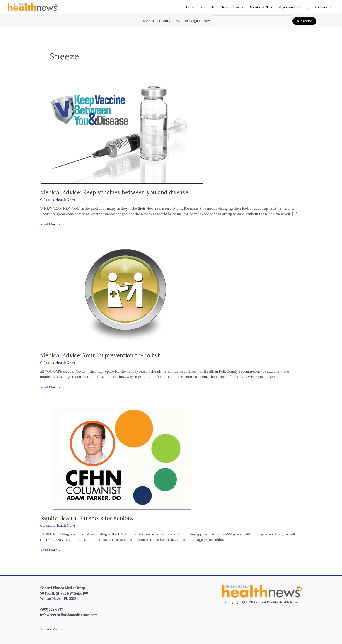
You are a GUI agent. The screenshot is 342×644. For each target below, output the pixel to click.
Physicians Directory (293, 7)
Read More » (50, 224)
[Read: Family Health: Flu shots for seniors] (122, 458)
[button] (241, 7)
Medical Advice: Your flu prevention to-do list (100, 355)
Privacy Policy (51, 629)
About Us (208, 7)
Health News (232, 7)
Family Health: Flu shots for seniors (87, 518)
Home (190, 7)
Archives (323, 7)
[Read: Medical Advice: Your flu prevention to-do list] (122, 295)
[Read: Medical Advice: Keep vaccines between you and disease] (122, 132)
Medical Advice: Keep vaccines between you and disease (114, 192)
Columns (47, 200)
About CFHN (261, 7)
